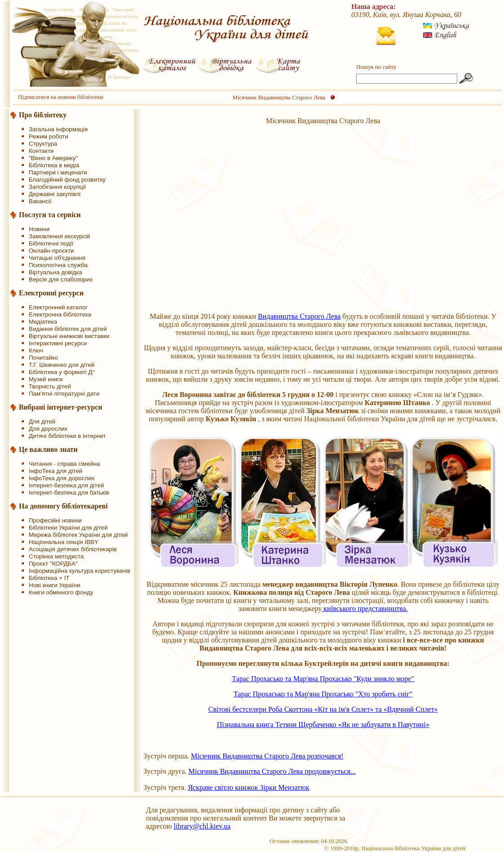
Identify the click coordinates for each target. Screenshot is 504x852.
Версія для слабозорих (61, 279)
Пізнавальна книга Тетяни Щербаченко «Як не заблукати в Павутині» (323, 725)
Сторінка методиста (56, 556)
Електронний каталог (58, 307)
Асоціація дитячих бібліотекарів (73, 549)
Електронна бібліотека (60, 314)
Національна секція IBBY (64, 542)
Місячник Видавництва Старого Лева (279, 97)
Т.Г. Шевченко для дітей (62, 365)
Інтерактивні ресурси (58, 343)
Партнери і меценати (58, 172)
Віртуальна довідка (55, 272)
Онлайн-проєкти (51, 251)
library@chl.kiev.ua (202, 826)
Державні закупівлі (55, 194)
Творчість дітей (50, 386)
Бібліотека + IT (49, 578)
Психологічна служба (58, 265)
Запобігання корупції (57, 187)
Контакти (41, 151)
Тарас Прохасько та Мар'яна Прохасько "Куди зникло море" (323, 679)
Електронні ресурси (51, 293)
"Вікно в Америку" (53, 158)
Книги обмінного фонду (61, 592)
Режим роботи (49, 136)
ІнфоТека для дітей (56, 471)
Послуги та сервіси (50, 215)
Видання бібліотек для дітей (68, 329)
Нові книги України (54, 585)
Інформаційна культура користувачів (80, 571)
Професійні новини (55, 520)
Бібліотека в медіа (54, 165)
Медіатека (43, 322)
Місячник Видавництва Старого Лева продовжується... (272, 771)
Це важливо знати (48, 449)
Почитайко (43, 358)
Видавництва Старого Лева (299, 316)
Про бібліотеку (43, 115)
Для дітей (42, 422)
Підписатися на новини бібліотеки (61, 97)
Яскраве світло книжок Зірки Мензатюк (248, 787)
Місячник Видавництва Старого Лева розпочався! (267, 756)
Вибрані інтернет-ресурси (61, 407)
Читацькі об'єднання (57, 258)
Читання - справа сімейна (64, 464)
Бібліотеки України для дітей (68, 528)
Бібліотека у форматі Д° (62, 372)
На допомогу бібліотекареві (63, 506)
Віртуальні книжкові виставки (69, 336)
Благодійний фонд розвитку (67, 180)
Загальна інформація (58, 129)
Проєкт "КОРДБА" (53, 564)
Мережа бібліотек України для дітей (78, 535)
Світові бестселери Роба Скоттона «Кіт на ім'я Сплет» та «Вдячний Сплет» (323, 709)
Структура (43, 144)
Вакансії (40, 201)
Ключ (36, 350)
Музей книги (46, 379)
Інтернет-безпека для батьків (69, 493)
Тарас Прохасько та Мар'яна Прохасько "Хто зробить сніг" (323, 694)
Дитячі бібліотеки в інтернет (67, 436)
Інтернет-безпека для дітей (66, 485)
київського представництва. (365, 609)
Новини (39, 229)
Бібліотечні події (51, 243)
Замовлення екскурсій (60, 236)
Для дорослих (48, 429)
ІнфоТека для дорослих (62, 478)
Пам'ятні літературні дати (64, 394)
